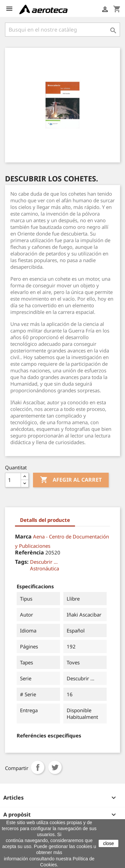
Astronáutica (44, 568)
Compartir (38, 767)
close (108, 843)
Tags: (22, 562)
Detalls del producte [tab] (45, 520)
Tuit (55, 767)
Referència (29, 552)
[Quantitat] (13, 480)
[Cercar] (62, 30)
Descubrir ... (44, 562)
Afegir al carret (71, 480)
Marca (23, 536)
